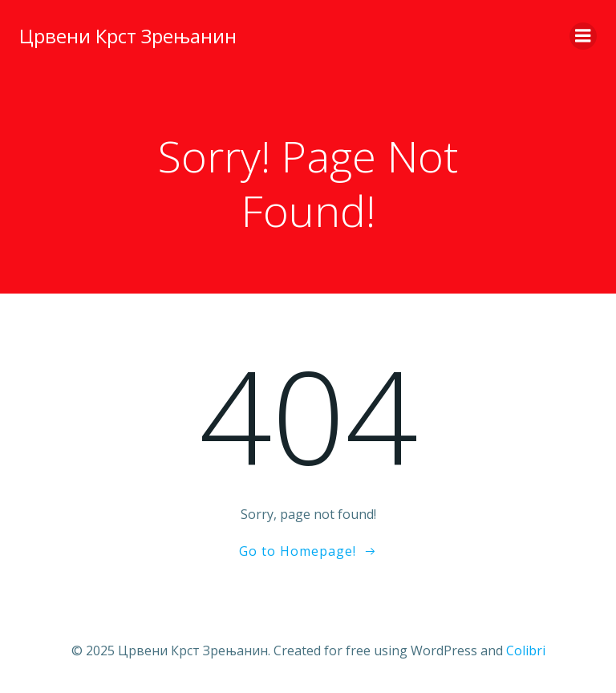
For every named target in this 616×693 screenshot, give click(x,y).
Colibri (526, 650)
